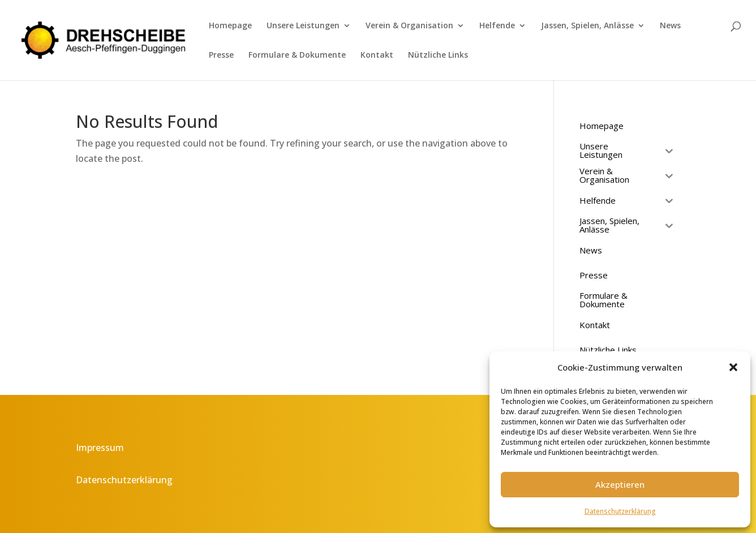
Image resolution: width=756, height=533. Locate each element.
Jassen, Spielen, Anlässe (587, 26)
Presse (221, 55)
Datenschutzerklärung (620, 511)
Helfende (497, 26)
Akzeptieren (620, 484)
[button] (733, 367)
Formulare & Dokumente (297, 55)
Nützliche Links (438, 55)
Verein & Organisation (409, 26)
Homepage (230, 26)
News (670, 26)
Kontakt (377, 55)
